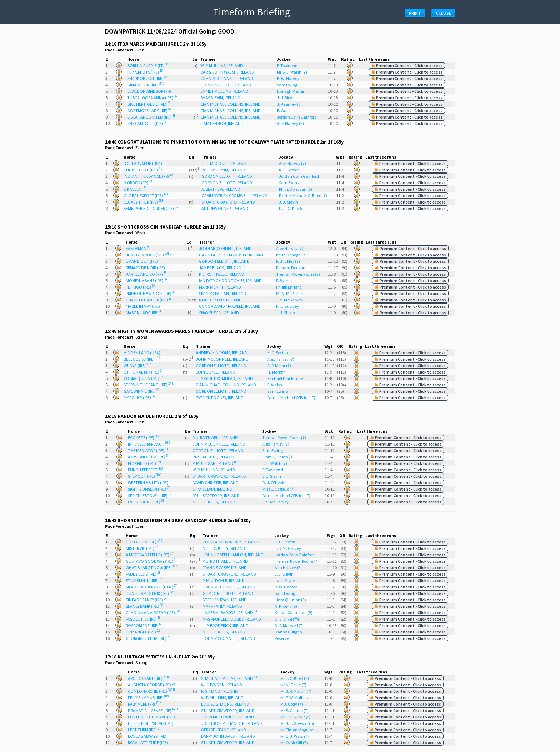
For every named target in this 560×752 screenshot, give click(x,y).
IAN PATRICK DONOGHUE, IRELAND (230, 280)
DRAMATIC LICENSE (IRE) (153, 710)
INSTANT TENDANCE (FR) (148, 176)
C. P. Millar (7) (279, 365)
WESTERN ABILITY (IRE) (150, 483)
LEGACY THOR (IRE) (143, 202)
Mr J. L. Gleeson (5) (297, 723)
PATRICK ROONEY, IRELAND (220, 398)
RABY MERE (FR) (145, 704)
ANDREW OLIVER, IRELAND (225, 208)
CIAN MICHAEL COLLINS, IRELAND (231, 104)
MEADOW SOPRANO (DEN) (151, 587)
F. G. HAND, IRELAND (219, 691)
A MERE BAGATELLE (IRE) (151, 555)
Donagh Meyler (291, 91)
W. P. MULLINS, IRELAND (222, 66)
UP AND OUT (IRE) (143, 261)
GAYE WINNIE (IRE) (141, 391)
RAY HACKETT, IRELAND (213, 457)
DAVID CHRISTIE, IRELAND (216, 483)
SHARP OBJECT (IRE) (147, 78)
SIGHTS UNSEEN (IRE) (149, 489)
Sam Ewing (287, 85)
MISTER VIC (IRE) (142, 548)
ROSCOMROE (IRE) (143, 625)
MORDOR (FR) (138, 183)
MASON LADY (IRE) (143, 313)
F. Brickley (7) (288, 261)
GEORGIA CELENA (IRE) (147, 638)
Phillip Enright (289, 287)
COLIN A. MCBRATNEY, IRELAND (230, 542)
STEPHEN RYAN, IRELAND (225, 600)
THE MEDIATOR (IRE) (149, 450)
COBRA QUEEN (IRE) (144, 378)
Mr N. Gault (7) (293, 685)
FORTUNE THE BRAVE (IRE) (151, 717)
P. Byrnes (284, 280)
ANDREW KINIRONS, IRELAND (222, 353)
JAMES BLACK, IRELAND (222, 268)
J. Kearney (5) (289, 104)
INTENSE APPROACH (149, 444)
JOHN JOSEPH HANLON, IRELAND (233, 555)
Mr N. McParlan (290, 293)
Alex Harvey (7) (290, 123)
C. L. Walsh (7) (275, 463)
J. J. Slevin (286, 98)
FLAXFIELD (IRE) (144, 463)
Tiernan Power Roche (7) (298, 274)
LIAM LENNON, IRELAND (222, 123)
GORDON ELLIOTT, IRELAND (226, 85)
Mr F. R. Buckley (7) (297, 717)
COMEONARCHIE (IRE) (151, 691)
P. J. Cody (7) (292, 704)
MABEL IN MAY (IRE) (145, 306)
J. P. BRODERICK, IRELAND (226, 625)
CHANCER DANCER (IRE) (149, 300)
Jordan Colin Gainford (297, 117)
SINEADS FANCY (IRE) (146, 600)
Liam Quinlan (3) (278, 457)
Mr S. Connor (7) (294, 710)
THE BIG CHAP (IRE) (143, 170)
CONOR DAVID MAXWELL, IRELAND (230, 306)
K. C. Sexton (289, 170)
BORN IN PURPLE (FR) (148, 66)
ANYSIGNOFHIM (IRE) (148, 457)
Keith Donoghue (291, 255)
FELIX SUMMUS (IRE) (150, 698)
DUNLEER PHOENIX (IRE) (150, 593)
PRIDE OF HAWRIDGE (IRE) (152, 293)
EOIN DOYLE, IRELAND (216, 372)
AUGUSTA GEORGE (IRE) (153, 685)
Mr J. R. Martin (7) (296, 691)
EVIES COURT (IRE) (146, 502)
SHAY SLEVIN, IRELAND (220, 98)
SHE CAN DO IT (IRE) (147, 123)
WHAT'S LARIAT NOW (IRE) (152, 568)
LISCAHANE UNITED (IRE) (151, 117)
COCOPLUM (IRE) (144, 542)
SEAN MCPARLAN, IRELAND (223, 293)
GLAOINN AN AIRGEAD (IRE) (153, 613)
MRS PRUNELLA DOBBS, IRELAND (232, 619)
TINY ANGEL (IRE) (143, 632)
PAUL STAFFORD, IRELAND (216, 495)
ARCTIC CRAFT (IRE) (148, 678)
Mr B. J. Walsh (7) (292, 72)
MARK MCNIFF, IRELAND (220, 287)
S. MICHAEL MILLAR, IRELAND (229, 678)
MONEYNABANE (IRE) (146, 280)
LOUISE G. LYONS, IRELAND (225, 704)
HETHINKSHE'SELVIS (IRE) (151, 723)
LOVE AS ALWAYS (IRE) (147, 736)
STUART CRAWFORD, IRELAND (228, 202)
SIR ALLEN (135, 189)
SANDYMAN (138, 248)
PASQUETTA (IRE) (143, 619)
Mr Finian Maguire (297, 730)
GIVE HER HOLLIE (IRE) (149, 104)
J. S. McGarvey (289, 300)
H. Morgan (276, 372)
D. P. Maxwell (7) (289, 625)
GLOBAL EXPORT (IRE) (146, 195)
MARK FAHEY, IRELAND (222, 606)
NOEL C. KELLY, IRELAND (220, 300)
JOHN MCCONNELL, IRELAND (227, 78)
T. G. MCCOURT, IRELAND (224, 163)
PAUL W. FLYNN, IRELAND (223, 170)
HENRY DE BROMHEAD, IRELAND (224, 378)
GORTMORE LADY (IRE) (149, 111)
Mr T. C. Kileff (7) (295, 678)
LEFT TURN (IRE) (143, 730)
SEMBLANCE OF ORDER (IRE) (151, 208)
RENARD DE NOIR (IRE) (147, 268)
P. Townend (287, 66)
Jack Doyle (285, 580)
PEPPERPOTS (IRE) (145, 72)
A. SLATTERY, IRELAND (221, 189)
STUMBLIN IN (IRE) (144, 580)
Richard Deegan (291, 268)
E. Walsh (284, 111)
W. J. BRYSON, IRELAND (222, 685)
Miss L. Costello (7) (278, 489)
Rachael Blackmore (285, 378)
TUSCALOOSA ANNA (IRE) (153, 98)
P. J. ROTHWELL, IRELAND (222, 274)
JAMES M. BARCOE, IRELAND (230, 613)
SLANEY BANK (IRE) (144, 606)
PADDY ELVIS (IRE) (143, 574)
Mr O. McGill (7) (294, 743)
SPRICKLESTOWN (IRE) (149, 495)
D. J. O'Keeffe (291, 208)
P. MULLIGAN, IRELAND (215, 463)
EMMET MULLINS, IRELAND (224, 91)
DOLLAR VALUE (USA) (144, 163)
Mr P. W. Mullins (294, 698)
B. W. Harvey (288, 78)
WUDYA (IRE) (138, 365)
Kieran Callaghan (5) (294, 613)
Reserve (282, 638)
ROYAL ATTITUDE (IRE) (148, 743)
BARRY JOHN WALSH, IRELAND (227, 72)
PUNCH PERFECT (145, 470)
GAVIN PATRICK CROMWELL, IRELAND (234, 195)
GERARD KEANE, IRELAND (224, 730)
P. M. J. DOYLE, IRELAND (224, 580)
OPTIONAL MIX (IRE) (143, 372)
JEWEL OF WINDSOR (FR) (151, 91)
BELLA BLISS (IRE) (142, 359)
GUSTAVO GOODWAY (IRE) (151, 561)
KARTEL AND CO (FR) (146, 274)
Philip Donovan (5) (296, 189)
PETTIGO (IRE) (140, 287)
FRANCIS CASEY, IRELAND (225, 568)
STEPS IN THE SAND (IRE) (149, 385)
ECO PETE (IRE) (144, 438)
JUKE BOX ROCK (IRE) (149, 255)
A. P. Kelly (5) (286, 606)
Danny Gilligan (288, 632)
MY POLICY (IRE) (139, 398)
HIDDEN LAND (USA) (144, 353)
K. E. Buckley (287, 306)
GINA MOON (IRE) (146, 85)
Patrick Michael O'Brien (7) (303, 195)
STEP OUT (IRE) (144, 476)
